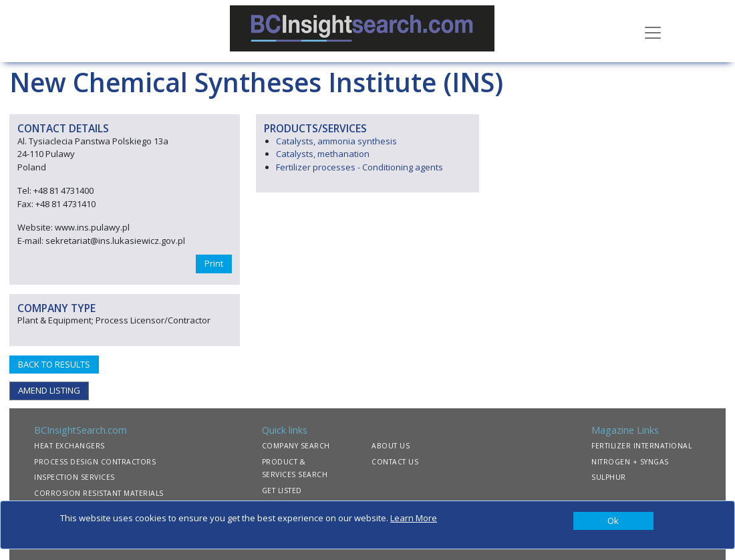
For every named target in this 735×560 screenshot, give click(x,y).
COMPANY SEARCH (296, 446)
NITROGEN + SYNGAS (630, 462)
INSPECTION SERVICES (75, 477)
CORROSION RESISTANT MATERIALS (99, 493)
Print (214, 263)
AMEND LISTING (49, 390)
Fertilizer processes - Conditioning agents (359, 167)
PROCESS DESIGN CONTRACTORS (95, 462)
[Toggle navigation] (653, 31)
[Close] (613, 521)
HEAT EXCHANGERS (69, 446)
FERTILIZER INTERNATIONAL (641, 446)
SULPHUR (609, 477)
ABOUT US (391, 446)
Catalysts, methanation (323, 154)
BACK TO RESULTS (54, 364)
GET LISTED (282, 491)
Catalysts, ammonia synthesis (336, 141)
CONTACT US (395, 462)
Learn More (414, 518)
